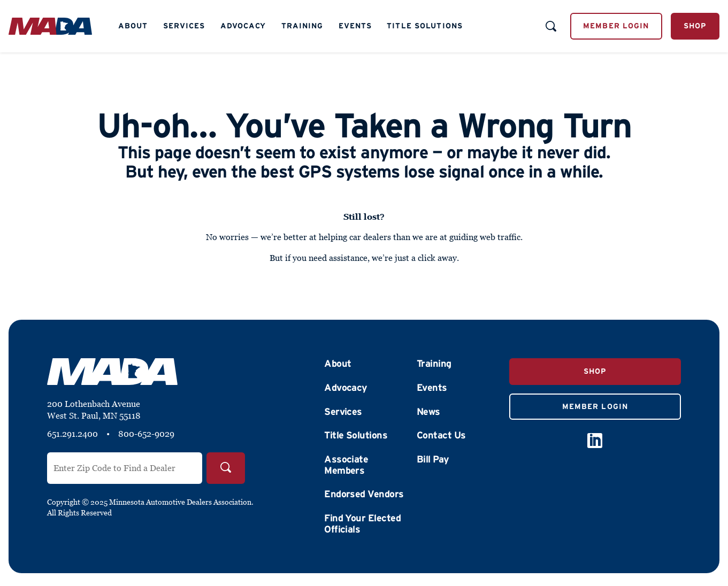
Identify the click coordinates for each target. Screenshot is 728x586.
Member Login (616, 26)
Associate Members (346, 465)
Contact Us (441, 435)
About (133, 26)
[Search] (226, 468)
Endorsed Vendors (364, 494)
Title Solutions (425, 26)
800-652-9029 (146, 434)
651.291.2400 (72, 434)
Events (355, 26)
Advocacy (243, 26)
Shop (695, 26)
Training (302, 26)
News (428, 412)
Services (184, 26)
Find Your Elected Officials (362, 524)
